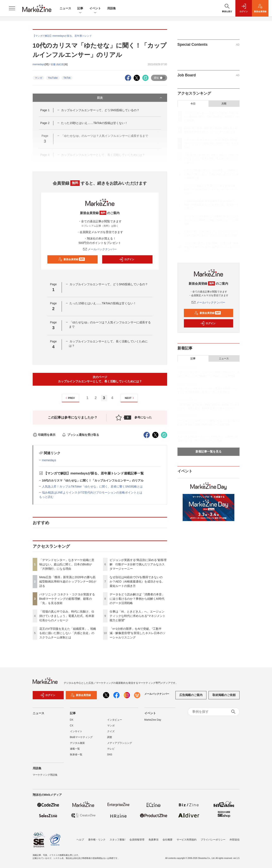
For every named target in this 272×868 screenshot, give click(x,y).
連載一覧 (75, 749)
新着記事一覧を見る (208, 451)
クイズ (111, 731)
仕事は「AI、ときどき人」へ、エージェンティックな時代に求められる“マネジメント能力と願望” (138, 616)
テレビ (111, 749)
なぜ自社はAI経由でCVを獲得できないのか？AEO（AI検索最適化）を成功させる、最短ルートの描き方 (137, 581)
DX (72, 720)
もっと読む (46, 497)
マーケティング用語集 (45, 775)
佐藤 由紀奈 (57, 64)
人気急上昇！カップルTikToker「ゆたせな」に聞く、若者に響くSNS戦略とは (92, 486)
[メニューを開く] (12, 8)
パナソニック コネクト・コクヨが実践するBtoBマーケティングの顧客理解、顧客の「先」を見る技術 (67, 599)
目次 (130, 98)
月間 (224, 104)
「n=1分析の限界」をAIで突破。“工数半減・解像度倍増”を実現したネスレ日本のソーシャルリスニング (138, 633)
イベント (95, 9)
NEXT (130, 398)
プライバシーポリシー (213, 840)
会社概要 (168, 840)
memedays (39, 64)
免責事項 (153, 840)
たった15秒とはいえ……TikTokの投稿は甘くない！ (94, 123)
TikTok (67, 78)
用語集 (111, 8)
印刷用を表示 (44, 435)
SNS (110, 755)
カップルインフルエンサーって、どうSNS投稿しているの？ (100, 110)
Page (45, 110)
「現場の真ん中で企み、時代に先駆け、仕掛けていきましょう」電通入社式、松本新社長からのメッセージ (67, 616)
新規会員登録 (71, 259)
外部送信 (235, 840)
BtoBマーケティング (81, 737)
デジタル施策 (77, 743)
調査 (110, 737)
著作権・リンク (97, 840)
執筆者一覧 (76, 755)
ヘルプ (80, 840)
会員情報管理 (137, 840)
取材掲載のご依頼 (224, 695)
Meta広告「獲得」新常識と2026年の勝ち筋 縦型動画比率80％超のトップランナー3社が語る (69, 581)
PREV (70, 398)
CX (72, 726)
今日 (193, 104)
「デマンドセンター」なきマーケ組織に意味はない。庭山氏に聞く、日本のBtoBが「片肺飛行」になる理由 (67, 564)
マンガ (38, 78)
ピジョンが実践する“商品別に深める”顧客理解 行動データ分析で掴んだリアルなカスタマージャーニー (138, 564)
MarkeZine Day (153, 720)
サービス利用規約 (187, 840)
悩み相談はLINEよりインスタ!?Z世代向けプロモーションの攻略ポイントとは (92, 492)
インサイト (76, 731)
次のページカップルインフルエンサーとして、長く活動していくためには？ (100, 379)
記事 (80, 9)
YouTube (53, 78)
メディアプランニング (120, 743)
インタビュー (115, 720)
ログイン (127, 259)
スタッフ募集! (117, 840)
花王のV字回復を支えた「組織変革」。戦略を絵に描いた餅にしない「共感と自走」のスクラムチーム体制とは (68, 633)
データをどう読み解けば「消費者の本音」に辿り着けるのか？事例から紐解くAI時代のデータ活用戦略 (137, 599)
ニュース (65, 8)
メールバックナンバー (100, 249)
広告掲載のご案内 (191, 695)
